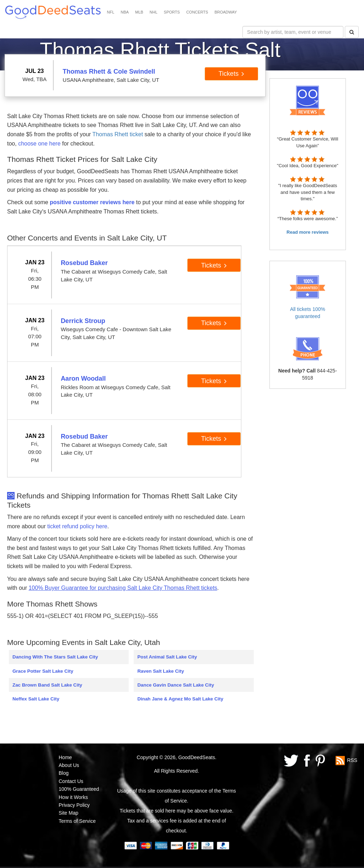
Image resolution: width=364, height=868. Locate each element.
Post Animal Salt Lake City (167, 657)
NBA (125, 12)
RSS (352, 760)
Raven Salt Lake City (160, 671)
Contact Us (71, 781)
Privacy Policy (74, 805)
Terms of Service (77, 821)
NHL (154, 12)
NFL (111, 12)
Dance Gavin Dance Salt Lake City (176, 685)
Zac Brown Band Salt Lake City (47, 685)
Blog (64, 773)
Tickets (232, 74)
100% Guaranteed (79, 789)
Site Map (68, 813)
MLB (139, 12)
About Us (69, 765)
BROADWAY (226, 12)
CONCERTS (197, 12)
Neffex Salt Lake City (36, 699)
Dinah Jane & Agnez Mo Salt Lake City (180, 699)
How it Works (73, 797)
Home (65, 757)
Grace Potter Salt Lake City (43, 671)
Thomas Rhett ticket (118, 134)
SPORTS (172, 12)
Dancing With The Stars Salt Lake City (55, 657)
